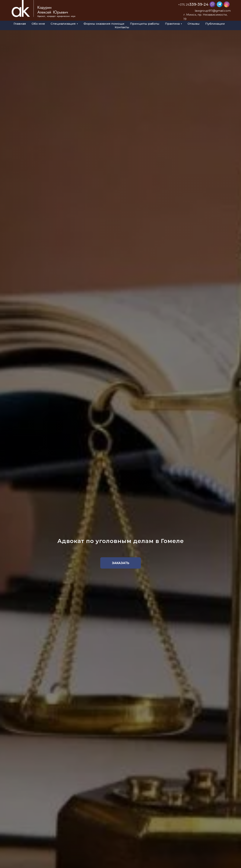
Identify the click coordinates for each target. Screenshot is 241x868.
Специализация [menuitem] (63, 24)
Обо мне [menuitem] (38, 24)
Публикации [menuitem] (215, 24)
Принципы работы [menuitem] (145, 24)
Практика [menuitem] (172, 24)
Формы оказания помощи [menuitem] (104, 24)
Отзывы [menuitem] (194, 24)
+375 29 (184, 5)
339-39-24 (199, 4)
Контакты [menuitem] (122, 27)
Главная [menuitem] (20, 24)
